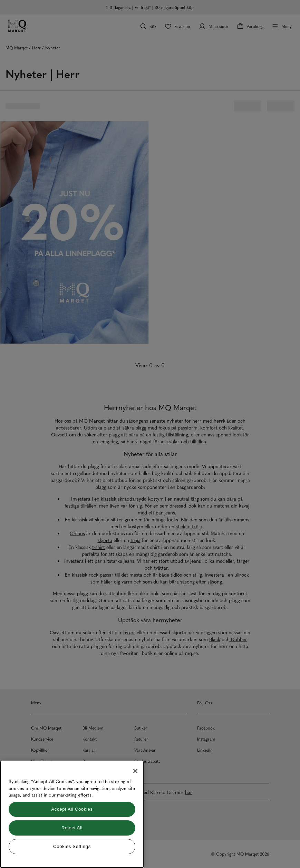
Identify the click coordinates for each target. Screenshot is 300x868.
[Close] (135, 771)
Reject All (72, 828)
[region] (72, 814)
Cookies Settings (72, 846)
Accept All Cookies (72, 809)
